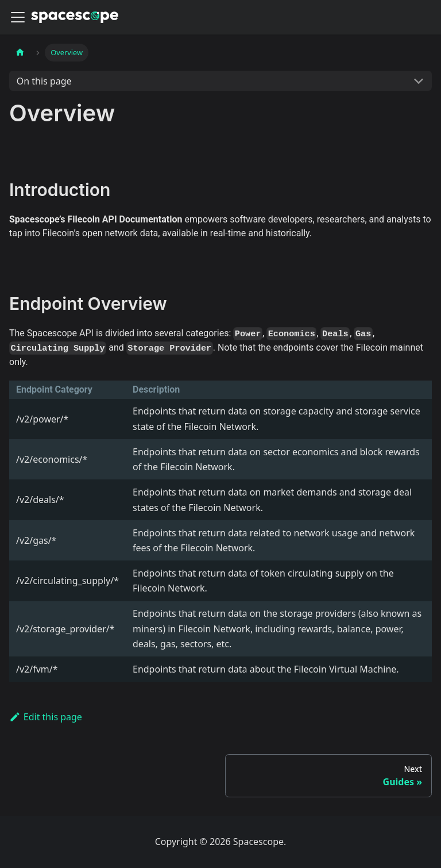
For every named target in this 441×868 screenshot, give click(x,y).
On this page (44, 81)
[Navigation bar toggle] (18, 17)
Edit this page (46, 717)
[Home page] (20, 53)
